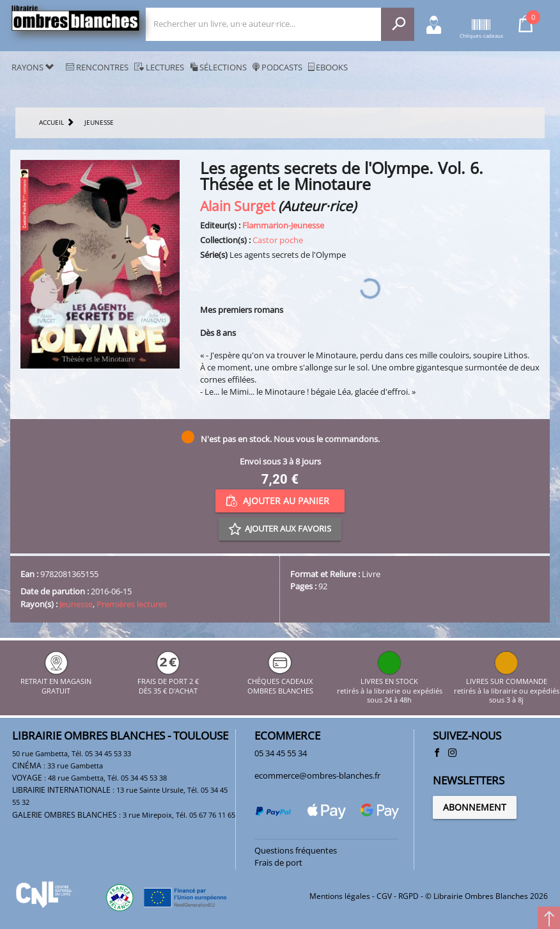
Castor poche (278, 240)
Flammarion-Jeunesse (283, 225)
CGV (384, 896)
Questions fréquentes (296, 850)
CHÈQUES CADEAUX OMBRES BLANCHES (280, 682)
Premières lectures (132, 604)
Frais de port (278, 862)
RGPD (408, 896)
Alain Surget (237, 206)
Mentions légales (340, 896)
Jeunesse (76, 604)
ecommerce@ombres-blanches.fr (317, 775)
